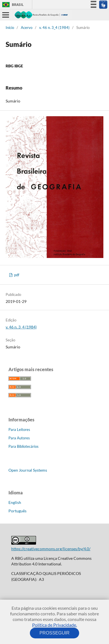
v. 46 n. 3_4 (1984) (54, 28)
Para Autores (19, 438)
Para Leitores (19, 430)
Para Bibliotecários (24, 446)
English (15, 502)
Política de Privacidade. (55, 625)
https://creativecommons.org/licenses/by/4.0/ (51, 549)
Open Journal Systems (28, 470)
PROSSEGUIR (55, 633)
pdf (16, 275)
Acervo (27, 28)
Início (10, 28)
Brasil (12, 5)
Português (17, 511)
